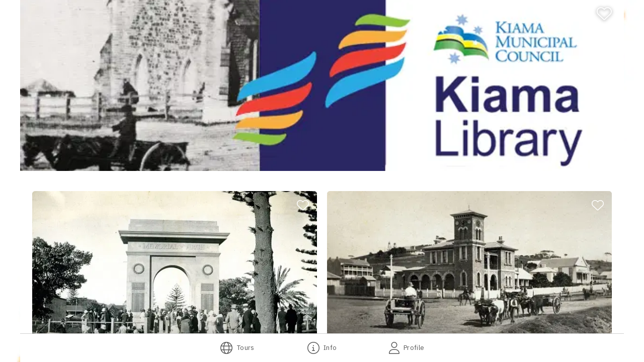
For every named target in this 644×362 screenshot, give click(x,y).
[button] (175, 271)
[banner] (322, 85)
